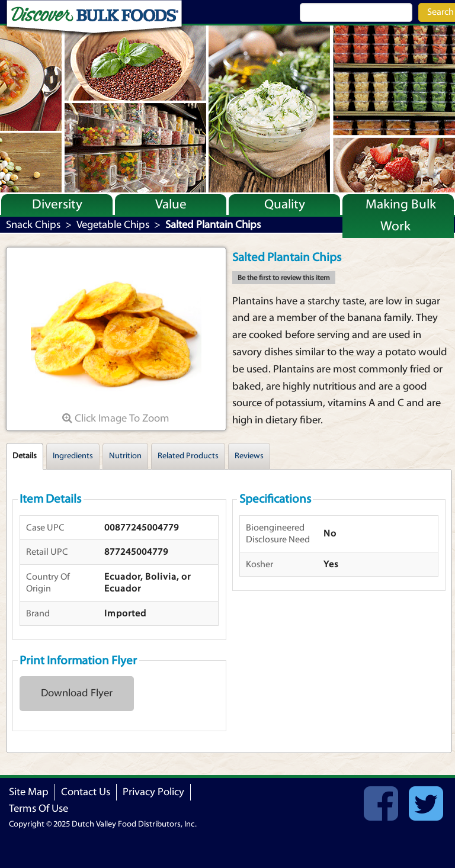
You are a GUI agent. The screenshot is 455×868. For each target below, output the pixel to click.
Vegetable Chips (113, 225)
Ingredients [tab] (73, 456)
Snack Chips (33, 225)
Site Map (29, 792)
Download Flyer (77, 693)
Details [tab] (25, 456)
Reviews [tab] (249, 456)
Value (171, 204)
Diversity (57, 204)
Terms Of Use (39, 808)
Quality (285, 204)
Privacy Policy (153, 792)
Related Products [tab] (188, 456)
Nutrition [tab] (125, 456)
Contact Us (86, 792)
